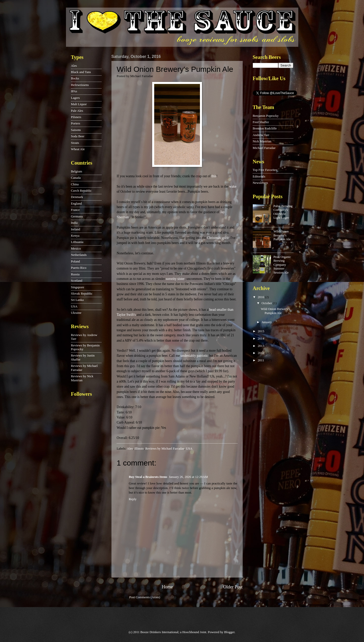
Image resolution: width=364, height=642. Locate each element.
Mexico (76, 249)
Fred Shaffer (261, 122)
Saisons (76, 130)
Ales (130, 449)
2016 (261, 297)
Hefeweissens (80, 85)
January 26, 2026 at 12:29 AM (188, 477)
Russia (75, 274)
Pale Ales (77, 111)
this (214, 176)
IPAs (74, 91)
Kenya (75, 236)
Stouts (75, 143)
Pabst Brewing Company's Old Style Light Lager (283, 212)
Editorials (259, 176)
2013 (261, 346)
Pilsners (76, 117)
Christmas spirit (218, 238)
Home (167, 587)
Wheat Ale (78, 149)
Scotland (77, 281)
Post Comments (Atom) (145, 597)
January (267, 322)
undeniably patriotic (194, 356)
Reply (133, 499)
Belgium (77, 171)
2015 (261, 331)
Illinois (139, 449)
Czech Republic (81, 191)
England (76, 204)
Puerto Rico (79, 268)
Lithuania (77, 242)
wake (233, 186)
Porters (76, 123)
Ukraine (76, 313)
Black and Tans (81, 72)
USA (189, 449)
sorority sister (175, 279)
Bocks (75, 78)
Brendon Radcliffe (265, 128)
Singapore (78, 287)
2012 (261, 353)
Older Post (233, 587)
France (75, 210)
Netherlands (79, 255)
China (75, 184)
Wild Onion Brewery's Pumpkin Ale (282, 235)
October (267, 303)
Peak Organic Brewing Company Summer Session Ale (282, 265)
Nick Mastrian (262, 141)
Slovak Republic (82, 294)
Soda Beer (78, 136)
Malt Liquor (79, 104)
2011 (261, 360)
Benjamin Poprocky (266, 116)
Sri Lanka (77, 300)
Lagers (75, 98)
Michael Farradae (264, 148)
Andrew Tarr (261, 135)
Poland (76, 261)
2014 (261, 339)
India (74, 223)
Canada (76, 178)
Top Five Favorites (265, 170)
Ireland (76, 229)
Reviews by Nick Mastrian (82, 378)
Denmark (77, 197)
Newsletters (260, 183)
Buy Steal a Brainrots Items (148, 477)
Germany (77, 216)
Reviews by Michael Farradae (165, 449)
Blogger (229, 632)
